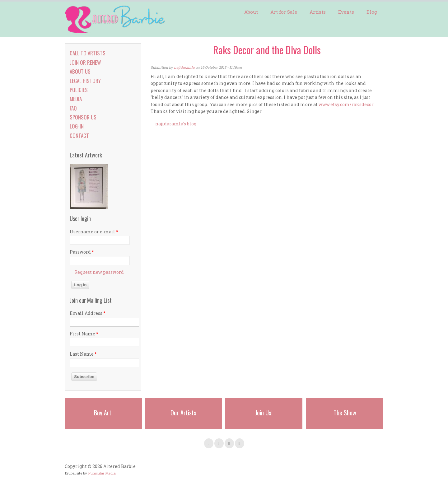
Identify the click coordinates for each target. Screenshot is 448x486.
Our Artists (183, 413)
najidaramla (184, 67)
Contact (79, 136)
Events (346, 12)
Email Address (88, 313)
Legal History (85, 81)
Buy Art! (103, 413)
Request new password (99, 272)
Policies (79, 90)
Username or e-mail (94, 232)
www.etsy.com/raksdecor (346, 104)
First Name (84, 334)
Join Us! (264, 413)
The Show (345, 413)
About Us (80, 71)
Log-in (77, 126)
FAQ (73, 108)
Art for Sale (284, 12)
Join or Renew (85, 62)
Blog (372, 12)
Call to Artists (88, 53)
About (251, 12)
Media (76, 99)
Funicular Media (102, 473)
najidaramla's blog (176, 124)
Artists (318, 12)
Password (82, 252)
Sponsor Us (83, 117)
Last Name (83, 354)
